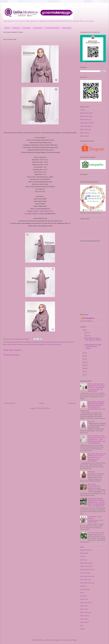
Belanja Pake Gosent (86, 550)
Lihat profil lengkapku (86, 321)
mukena (82, 593)
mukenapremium (61, 342)
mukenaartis (18, 342)
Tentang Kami (16, 28)
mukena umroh (84, 619)
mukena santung (84, 133)
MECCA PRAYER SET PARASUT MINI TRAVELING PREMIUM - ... (93, 340)
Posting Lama (72, 403)
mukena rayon (84, 609)
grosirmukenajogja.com (88, 318)
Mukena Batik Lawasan (86, 113)
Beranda (7, 28)
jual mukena (83, 586)
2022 (84, 356)
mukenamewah (52, 342)
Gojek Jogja (83, 560)
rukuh (82, 626)
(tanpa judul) (91, 422)
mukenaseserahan (22, 345)
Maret (86, 333)
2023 (84, 353)
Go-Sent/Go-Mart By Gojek (52, 28)
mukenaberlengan (27, 342)
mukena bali (83, 596)
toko (60, 345)
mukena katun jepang (86, 126)
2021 (84, 359)
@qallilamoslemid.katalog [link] (46, 211)
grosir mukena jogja (85, 580)
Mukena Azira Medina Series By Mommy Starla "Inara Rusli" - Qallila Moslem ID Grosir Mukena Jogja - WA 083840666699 (97, 458)
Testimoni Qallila (66, 28)
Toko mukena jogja (85, 573)
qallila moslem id (84, 622)
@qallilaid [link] (36, 211)
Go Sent (82, 110)
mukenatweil (51, 345)
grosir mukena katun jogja (87, 583)
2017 (84, 372)
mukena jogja (10, 342)
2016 (84, 375)
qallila (57, 345)
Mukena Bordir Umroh (86, 116)
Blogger (75, 640)
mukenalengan (36, 342)
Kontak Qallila (26, 28)
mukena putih (84, 606)
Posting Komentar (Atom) (43, 408)
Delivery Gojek (84, 553)
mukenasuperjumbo (33, 345)
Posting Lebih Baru (10, 403)
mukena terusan (84, 136)
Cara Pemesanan (38, 28)
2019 (84, 365)
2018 (84, 369)
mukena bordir (84, 599)
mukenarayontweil (12, 345)
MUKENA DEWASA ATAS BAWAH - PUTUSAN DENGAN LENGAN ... (93, 347)
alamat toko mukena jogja (87, 576)
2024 (84, 330)
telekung (82, 629)
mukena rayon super (86, 130)
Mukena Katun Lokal (86, 120)
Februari (87, 336)
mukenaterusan (43, 345)
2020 (84, 362)
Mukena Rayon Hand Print (87, 123)
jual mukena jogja (85, 589)
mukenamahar (44, 342)
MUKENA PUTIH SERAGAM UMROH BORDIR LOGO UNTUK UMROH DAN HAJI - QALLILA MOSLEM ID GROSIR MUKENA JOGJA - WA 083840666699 (96, 502)
